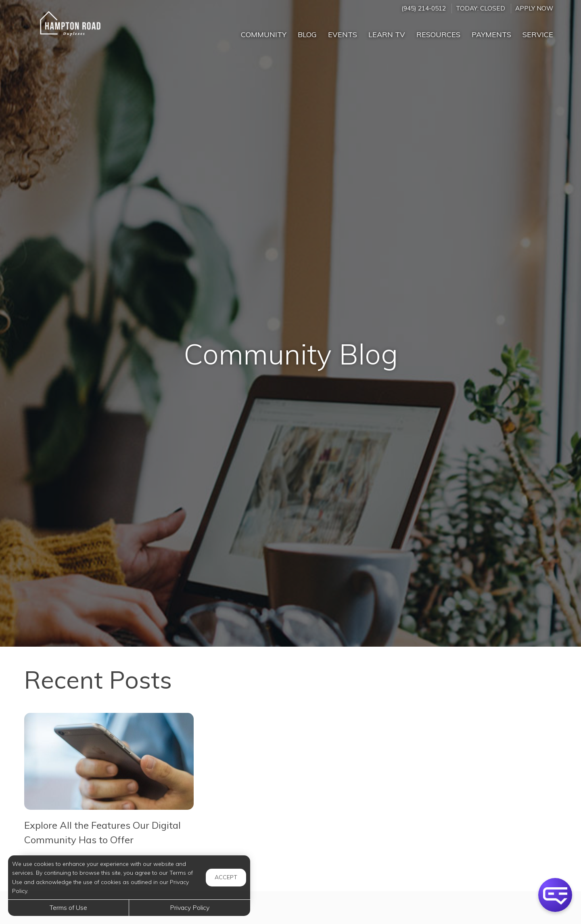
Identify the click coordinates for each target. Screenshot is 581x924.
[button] (555, 895)
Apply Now (534, 8)
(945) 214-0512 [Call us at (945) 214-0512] (424, 8)
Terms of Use (68, 907)
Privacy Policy (190, 907)
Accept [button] (226, 877)
